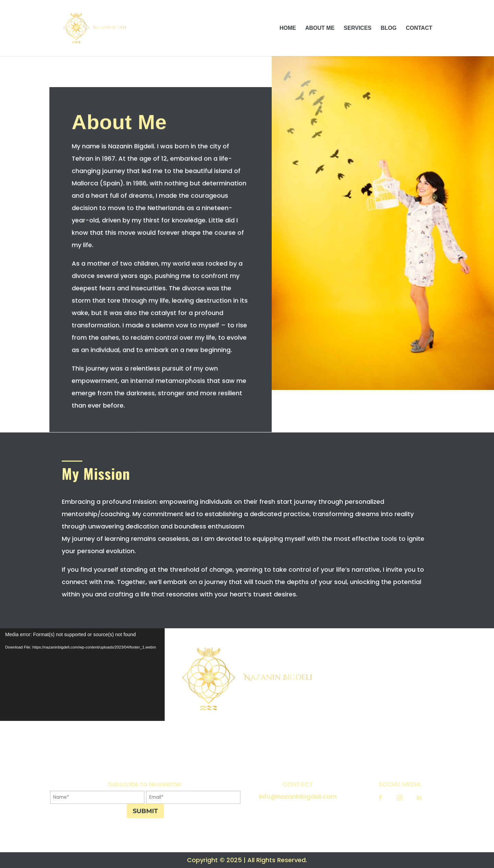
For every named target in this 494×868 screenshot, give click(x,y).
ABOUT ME (320, 28)
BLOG (389, 28)
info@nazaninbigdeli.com (298, 796)
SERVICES (358, 28)
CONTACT (419, 28)
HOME (288, 28)
